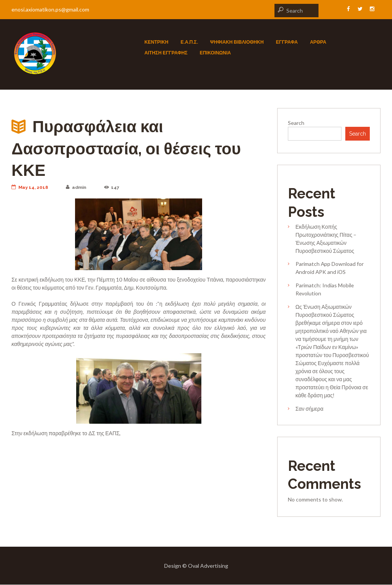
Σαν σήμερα (310, 409)
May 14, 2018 (30, 187)
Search (296, 123)
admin (77, 187)
